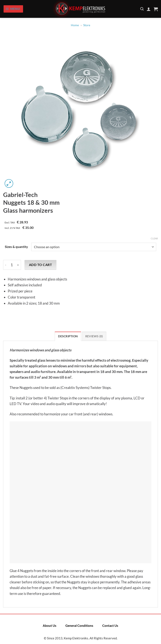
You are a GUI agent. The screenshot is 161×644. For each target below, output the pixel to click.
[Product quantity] (12, 265)
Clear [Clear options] (154, 238)
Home (75, 25)
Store (87, 25)
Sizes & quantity (16, 247)
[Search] (142, 9)
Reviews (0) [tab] (94, 336)
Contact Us (110, 626)
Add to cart (40, 265)
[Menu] (13, 9)
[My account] (149, 9)
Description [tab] (68, 336)
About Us (50, 626)
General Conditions (79, 626)
